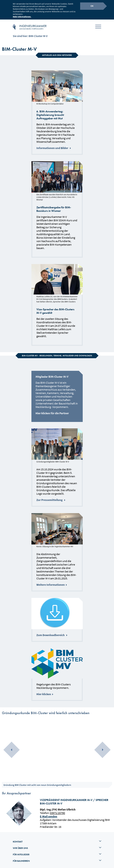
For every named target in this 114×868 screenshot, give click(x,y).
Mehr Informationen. (22, 16)
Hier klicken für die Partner (52, 411)
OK (92, 6)
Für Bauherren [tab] (57, 859)
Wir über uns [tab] (57, 846)
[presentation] (11, 748)
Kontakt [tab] (57, 839)
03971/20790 (57, 811)
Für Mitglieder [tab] (57, 852)
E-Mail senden (49, 814)
